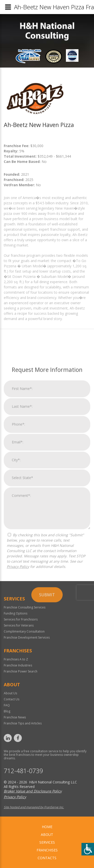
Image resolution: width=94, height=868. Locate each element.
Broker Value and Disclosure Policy (33, 791)
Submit (47, 714)
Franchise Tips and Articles (23, 723)
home (47, 827)
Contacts (47, 858)
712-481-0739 (23, 771)
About (47, 834)
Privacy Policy (18, 686)
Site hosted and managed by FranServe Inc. (34, 807)
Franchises (47, 850)
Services (47, 842)
